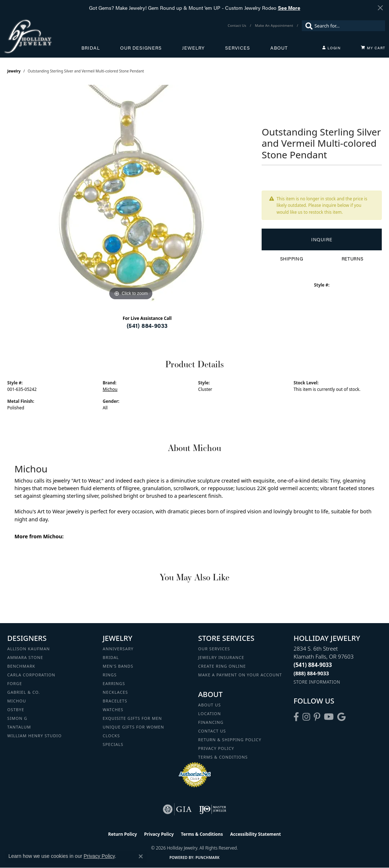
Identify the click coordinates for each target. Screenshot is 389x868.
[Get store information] (317, 682)
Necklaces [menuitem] (115, 692)
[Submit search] (307, 26)
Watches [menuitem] (113, 710)
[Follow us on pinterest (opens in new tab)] (317, 717)
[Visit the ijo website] (213, 809)
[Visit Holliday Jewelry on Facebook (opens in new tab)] (296, 717)
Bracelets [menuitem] (115, 701)
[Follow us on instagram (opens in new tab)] (306, 717)
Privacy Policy (216, 748)
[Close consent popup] (141, 856)
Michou (110, 389)
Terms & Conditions (223, 757)
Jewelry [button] (193, 48)
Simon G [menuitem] (17, 718)
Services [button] (238, 48)
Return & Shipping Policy (230, 740)
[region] (131, 193)
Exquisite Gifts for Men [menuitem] (132, 718)
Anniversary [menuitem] (118, 649)
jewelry (14, 71)
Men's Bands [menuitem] (118, 666)
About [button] (279, 48)
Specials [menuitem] (113, 744)
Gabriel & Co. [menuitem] (24, 692)
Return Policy (123, 834)
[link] (238, 26)
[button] (331, 48)
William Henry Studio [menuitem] (34, 736)
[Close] (380, 8)
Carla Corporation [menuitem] (31, 675)
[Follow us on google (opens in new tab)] (341, 717)
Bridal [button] (91, 48)
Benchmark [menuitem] (21, 666)
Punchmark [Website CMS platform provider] (208, 857)
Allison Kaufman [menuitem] (29, 649)
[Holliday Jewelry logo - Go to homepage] (43, 36)
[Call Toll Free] (311, 673)
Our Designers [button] (141, 48)
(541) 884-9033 (147, 325)
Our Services (214, 649)
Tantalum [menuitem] (19, 727)
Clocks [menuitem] (111, 736)
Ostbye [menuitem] (16, 710)
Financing (211, 722)
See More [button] (289, 8)
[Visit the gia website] (177, 809)
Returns (353, 259)
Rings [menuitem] (110, 675)
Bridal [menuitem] (111, 657)
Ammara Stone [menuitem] (25, 657)
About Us (210, 705)
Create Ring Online (222, 666)
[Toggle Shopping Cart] (373, 48)
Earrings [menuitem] (114, 683)
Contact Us (212, 731)
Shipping (291, 259)
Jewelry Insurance (221, 657)
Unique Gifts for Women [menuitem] (134, 727)
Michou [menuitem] (17, 701)
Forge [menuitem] (15, 683)
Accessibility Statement (255, 834)
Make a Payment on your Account (240, 675)
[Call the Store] (313, 665)
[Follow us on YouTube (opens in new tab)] (329, 717)
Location (210, 713)
